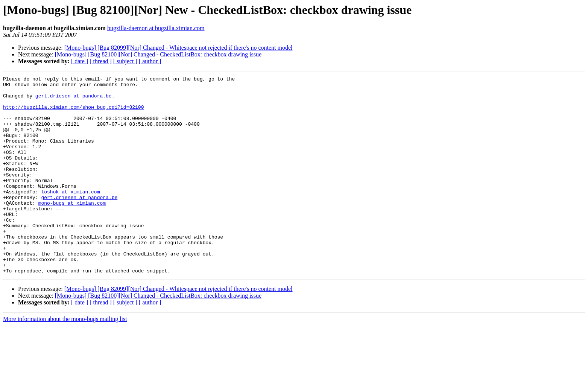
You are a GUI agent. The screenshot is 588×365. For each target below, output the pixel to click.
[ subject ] (125, 61)
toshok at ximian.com (70, 215)
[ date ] (80, 61)
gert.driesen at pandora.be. (75, 100)
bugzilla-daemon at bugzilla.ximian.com (156, 28)
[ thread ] (101, 61)
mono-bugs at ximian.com (72, 229)
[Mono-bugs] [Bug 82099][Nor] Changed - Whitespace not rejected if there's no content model (179, 48)
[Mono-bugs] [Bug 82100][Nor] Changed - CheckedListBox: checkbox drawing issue (158, 54)
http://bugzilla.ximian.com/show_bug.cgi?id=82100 (73, 114)
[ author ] (150, 61)
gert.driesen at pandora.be (79, 222)
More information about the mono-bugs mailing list (65, 358)
